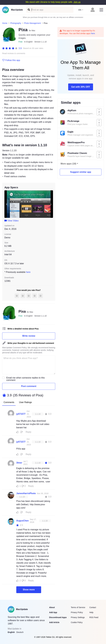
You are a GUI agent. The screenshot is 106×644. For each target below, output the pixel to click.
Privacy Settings (78, 617)
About (52, 607)
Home (5, 23)
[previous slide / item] (6, 204)
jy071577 (21, 414)
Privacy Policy (77, 612)
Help (91, 612)
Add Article (54, 622)
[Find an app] (29, 10)
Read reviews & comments (14, 53)
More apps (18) (68, 164)
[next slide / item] (51, 204)
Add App (53, 612)
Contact (93, 607)
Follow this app (11, 60)
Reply (29, 432)
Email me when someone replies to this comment (26, 379)
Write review (29, 336)
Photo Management (32, 23)
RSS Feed (94, 617)
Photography (16, 23)
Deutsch (20, 632)
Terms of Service (78, 607)
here (28, 272)
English (11, 632)
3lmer (19, 463)
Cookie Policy (77, 622)
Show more (29, 590)
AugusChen (22, 521)
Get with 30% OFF (81, 87)
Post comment (29, 386)
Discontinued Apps (58, 617)
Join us (77, 2)
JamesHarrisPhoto (26, 493)
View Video (11, 221)
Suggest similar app (81, 172)
